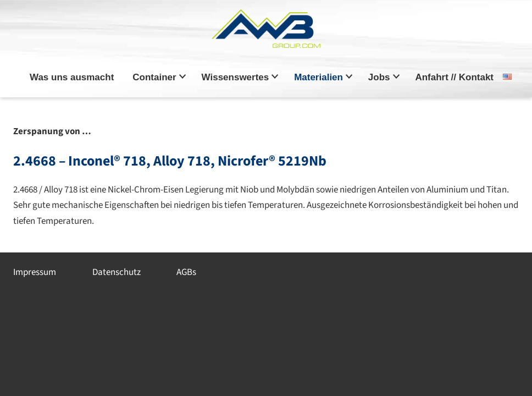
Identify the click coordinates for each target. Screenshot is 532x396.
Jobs (379, 77)
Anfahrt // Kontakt (454, 77)
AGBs (186, 272)
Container (154, 77)
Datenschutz (117, 272)
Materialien (318, 77)
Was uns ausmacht (72, 77)
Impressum (35, 272)
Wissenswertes (235, 77)
